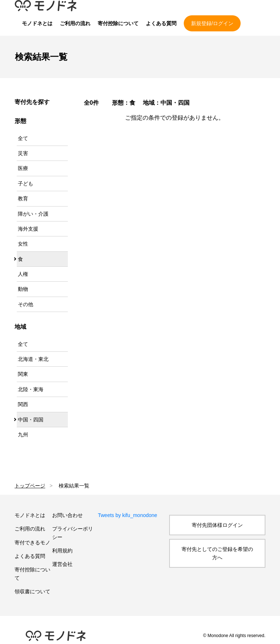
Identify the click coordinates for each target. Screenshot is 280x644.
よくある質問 (161, 23)
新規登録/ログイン (212, 23)
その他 (26, 304)
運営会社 (62, 564)
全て (23, 138)
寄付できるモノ (32, 543)
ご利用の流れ (75, 23)
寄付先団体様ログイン (217, 525)
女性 (23, 244)
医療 (23, 168)
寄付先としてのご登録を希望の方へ (217, 553)
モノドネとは (37, 23)
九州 (23, 435)
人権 (23, 274)
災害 (23, 153)
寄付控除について (118, 23)
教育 (23, 198)
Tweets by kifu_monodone (127, 515)
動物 (23, 289)
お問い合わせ (67, 515)
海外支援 (28, 229)
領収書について (32, 591)
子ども (26, 184)
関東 (23, 374)
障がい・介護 (33, 214)
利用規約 (62, 551)
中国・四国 (31, 420)
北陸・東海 (31, 389)
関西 (23, 404)
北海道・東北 (33, 359)
